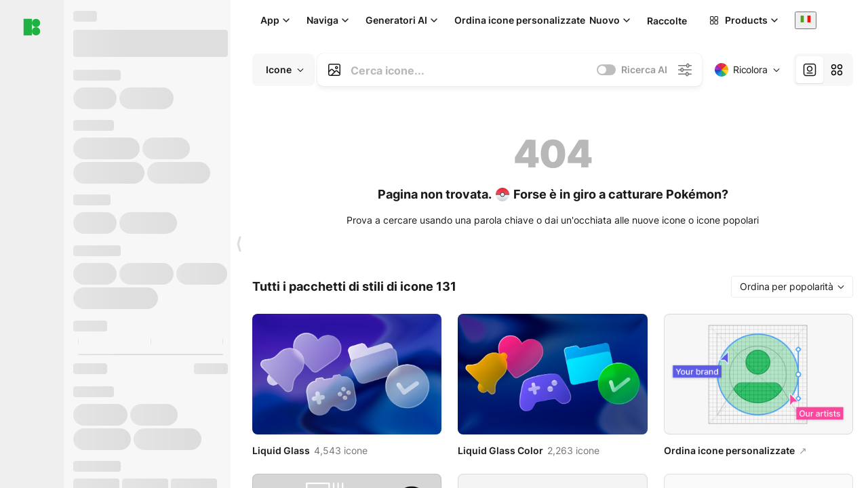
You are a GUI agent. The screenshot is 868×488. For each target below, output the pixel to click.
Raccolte (667, 21)
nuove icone (659, 220)
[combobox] (806, 20)
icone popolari (728, 220)
